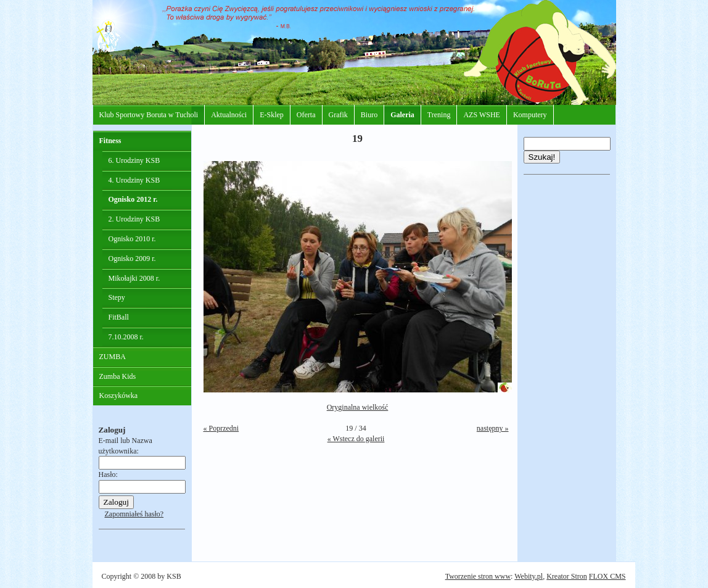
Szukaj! (542, 157)
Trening (439, 115)
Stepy (117, 297)
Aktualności (229, 115)
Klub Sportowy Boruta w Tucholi (149, 115)
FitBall (119, 317)
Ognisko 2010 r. (132, 239)
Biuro (369, 115)
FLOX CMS (607, 576)
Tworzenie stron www (478, 576)
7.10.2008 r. (126, 337)
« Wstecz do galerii (356, 439)
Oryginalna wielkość (358, 407)
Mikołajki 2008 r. (134, 278)
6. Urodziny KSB (134, 160)
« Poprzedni (221, 428)
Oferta (306, 115)
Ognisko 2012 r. (133, 199)
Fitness (110, 141)
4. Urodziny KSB (134, 180)
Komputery (530, 115)
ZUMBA (113, 357)
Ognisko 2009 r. (132, 259)
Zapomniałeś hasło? (134, 514)
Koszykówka (119, 395)
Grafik (338, 115)
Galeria (402, 115)
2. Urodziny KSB (134, 219)
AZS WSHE (481, 115)
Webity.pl (529, 576)
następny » (493, 428)
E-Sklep (272, 115)
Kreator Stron (567, 576)
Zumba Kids (118, 376)
